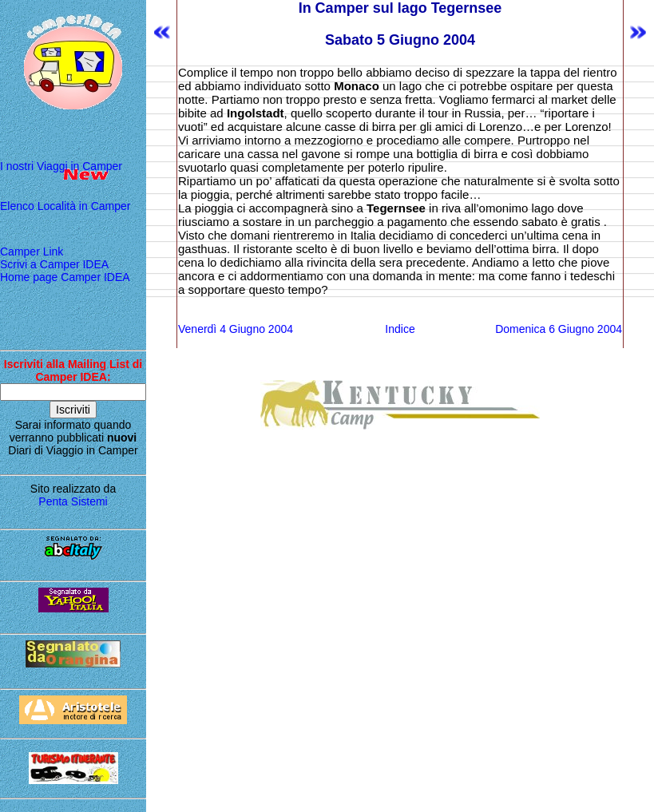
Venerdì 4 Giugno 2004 (236, 329)
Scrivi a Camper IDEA (54, 264)
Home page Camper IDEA (65, 277)
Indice (400, 329)
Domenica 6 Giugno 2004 (559, 329)
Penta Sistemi (73, 501)
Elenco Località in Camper (65, 206)
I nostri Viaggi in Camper (61, 166)
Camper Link (32, 252)
